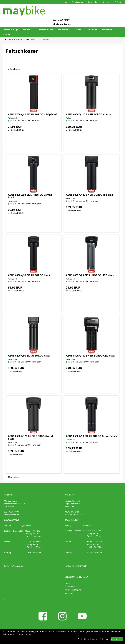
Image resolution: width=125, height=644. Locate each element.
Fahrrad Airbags (10, 30)
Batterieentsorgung (73, 590)
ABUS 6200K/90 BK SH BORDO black (29, 356)
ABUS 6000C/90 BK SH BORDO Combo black (30, 196)
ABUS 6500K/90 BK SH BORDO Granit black (91, 436)
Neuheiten (107, 30)
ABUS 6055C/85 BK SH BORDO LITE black (90, 275)
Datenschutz (70, 586)
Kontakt (68, 583)
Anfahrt (118, 2)
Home (66, 2)
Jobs (90, 2)
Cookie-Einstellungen (87, 639)
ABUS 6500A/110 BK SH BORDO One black (91, 356)
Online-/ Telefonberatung (15, 566)
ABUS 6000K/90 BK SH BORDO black (29, 275)
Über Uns (107, 2)
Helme (78, 30)
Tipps (97, 2)
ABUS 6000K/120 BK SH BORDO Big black (90, 195)
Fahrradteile (64, 30)
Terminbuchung (79, 2)
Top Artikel (92, 30)
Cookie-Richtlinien (24, 634)
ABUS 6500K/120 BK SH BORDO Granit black (31, 437)
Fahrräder (28, 30)
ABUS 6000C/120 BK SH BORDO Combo (89, 114)
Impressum (69, 593)
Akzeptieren (117, 639)
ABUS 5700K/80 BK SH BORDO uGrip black (33, 114)
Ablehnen (104, 639)
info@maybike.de (61, 24)
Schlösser (31, 39)
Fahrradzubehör (45, 30)
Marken (6, 35)
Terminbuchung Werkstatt (76, 566)
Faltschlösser (43, 39)
